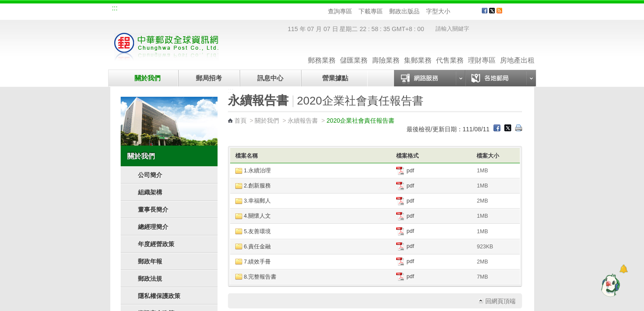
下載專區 (371, 11)
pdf (405, 171)
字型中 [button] (464, 11)
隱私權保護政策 (159, 296)
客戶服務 (522, 14)
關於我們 (147, 78)
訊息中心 (270, 78)
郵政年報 (150, 261)
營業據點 (335, 78)
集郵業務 (418, 52)
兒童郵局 (218, 10)
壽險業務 (386, 52)
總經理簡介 (153, 227)
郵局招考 (209, 78)
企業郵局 (160, 10)
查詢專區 (340, 11)
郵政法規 (150, 279)
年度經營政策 (156, 244)
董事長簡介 (153, 209)
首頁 (240, 121)
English (277, 10)
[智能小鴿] (609, 285)
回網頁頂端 (500, 301)
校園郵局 (189, 10)
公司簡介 (150, 175)
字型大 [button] (472, 11)
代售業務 (450, 52)
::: (115, 8)
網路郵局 (247, 10)
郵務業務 (322, 52)
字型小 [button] (456, 11)
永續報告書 (303, 121)
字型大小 (438, 11)
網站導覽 (131, 10)
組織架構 (150, 192)
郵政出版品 (404, 11)
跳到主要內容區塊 (5, 5)
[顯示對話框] (623, 269)
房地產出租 (517, 52)
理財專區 (482, 52)
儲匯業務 (354, 52)
